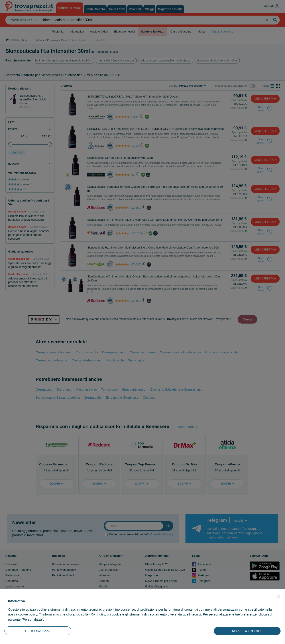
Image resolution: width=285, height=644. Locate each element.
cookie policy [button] (28, 614)
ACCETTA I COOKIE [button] (247, 631)
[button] (279, 596)
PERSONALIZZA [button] (38, 631)
